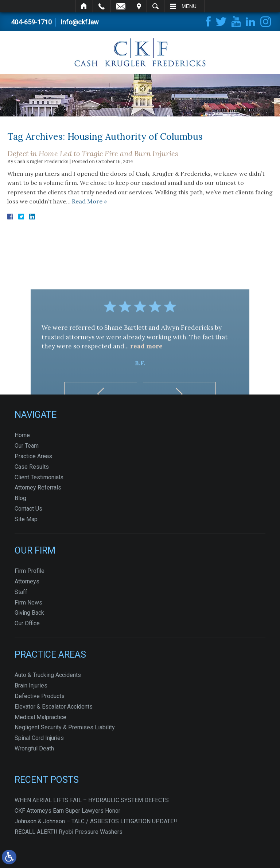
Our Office (27, 623)
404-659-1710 (31, 22)
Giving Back (29, 613)
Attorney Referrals (38, 487)
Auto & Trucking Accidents (48, 675)
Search (155, 6)
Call (102, 6)
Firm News (28, 603)
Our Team (27, 446)
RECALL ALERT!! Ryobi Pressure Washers (69, 832)
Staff (21, 592)
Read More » (89, 201)
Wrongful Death (34, 748)
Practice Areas (33, 456)
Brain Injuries (31, 685)
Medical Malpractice (40, 717)
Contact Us (28, 509)
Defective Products (40, 696)
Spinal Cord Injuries (39, 738)
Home (84, 6)
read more (146, 377)
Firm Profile (30, 571)
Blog (20, 498)
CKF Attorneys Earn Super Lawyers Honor (67, 811)
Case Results (32, 467)
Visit (139, 6)
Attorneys (27, 581)
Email (121, 6)
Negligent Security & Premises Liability (65, 727)
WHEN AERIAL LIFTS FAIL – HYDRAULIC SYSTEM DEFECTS (92, 800)
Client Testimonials (39, 477)
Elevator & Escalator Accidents (54, 707)
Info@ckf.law (80, 22)
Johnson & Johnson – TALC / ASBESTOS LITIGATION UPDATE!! (96, 821)
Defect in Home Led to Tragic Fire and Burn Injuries (93, 153)
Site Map (26, 519)
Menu (189, 6)
